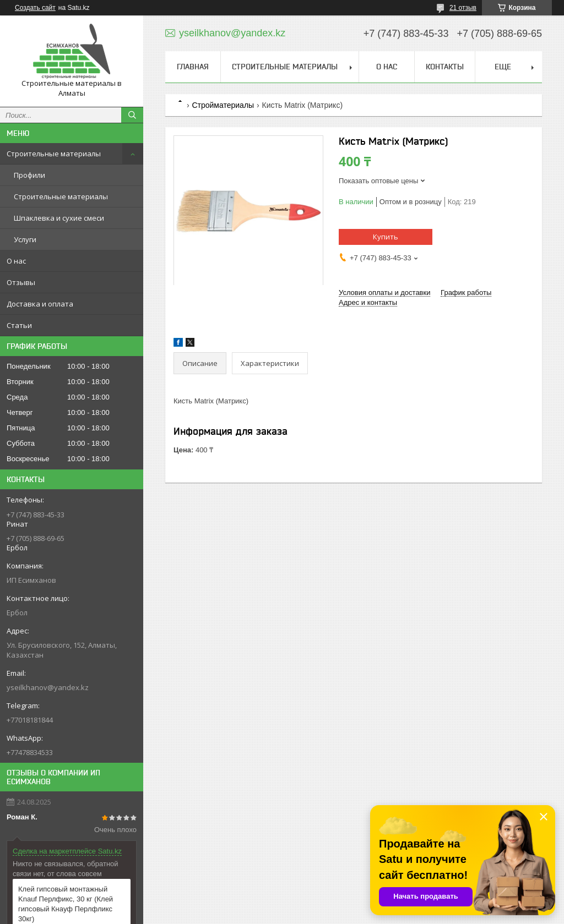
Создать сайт (35, 8)
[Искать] (132, 115)
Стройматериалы (223, 105)
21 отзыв (463, 8)
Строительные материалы (54, 154)
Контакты (445, 67)
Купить (386, 237)
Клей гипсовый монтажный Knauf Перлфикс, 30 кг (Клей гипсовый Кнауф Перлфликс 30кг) (66, 904)
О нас (16, 261)
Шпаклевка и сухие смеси (59, 218)
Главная (193, 67)
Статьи (19, 325)
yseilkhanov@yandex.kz (48, 687)
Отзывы (21, 282)
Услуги (25, 239)
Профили (29, 175)
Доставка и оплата (40, 304)
